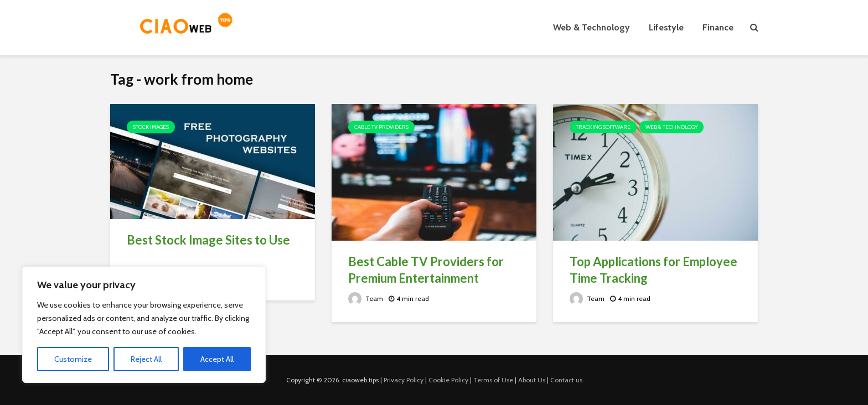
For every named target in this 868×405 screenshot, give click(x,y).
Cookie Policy (448, 380)
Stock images (151, 127)
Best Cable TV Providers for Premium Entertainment (426, 270)
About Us (532, 380)
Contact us (566, 380)
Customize (73, 359)
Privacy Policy (404, 380)
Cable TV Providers (381, 127)
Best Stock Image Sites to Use (208, 240)
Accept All (217, 359)
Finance (718, 27)
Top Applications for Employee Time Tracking (653, 270)
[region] (144, 325)
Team (366, 298)
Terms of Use (493, 380)
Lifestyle (666, 27)
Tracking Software (603, 127)
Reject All (146, 359)
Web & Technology (591, 27)
